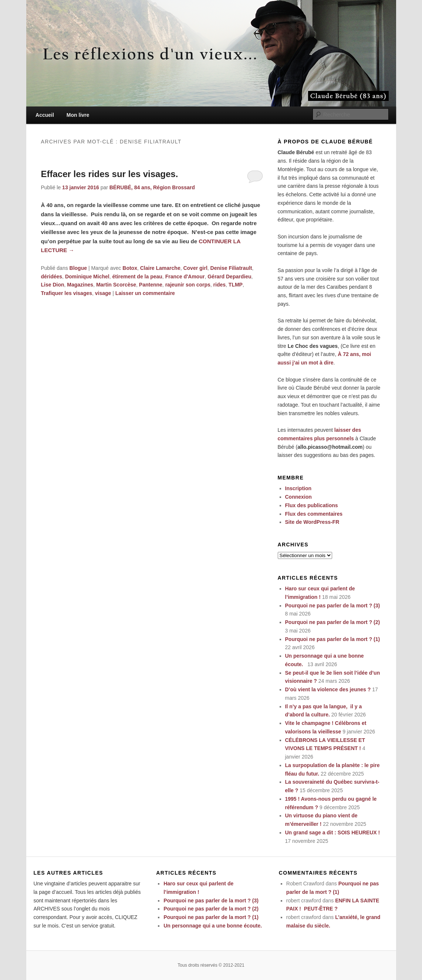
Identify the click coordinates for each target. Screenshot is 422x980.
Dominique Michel (87, 277)
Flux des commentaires (314, 514)
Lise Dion (53, 285)
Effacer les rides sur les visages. (110, 174)
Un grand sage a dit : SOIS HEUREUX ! (333, 833)
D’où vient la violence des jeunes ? (328, 689)
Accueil (45, 115)
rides (220, 285)
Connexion (298, 497)
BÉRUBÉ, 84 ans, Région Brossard (152, 187)
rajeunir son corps (188, 285)
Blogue (78, 268)
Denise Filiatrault (231, 268)
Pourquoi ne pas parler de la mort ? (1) (333, 639)
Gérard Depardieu (229, 277)
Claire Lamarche (160, 268)
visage (103, 293)
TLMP (236, 285)
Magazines (80, 285)
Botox (130, 268)
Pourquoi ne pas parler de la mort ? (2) (333, 622)
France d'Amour (185, 277)
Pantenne (151, 285)
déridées (52, 277)
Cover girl (195, 268)
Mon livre (78, 115)
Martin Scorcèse (116, 285)
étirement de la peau (137, 277)
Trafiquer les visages (67, 293)
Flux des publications (312, 505)
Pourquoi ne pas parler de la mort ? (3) (333, 606)
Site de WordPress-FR (312, 522)
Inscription (298, 488)
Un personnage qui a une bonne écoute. (214, 926)
